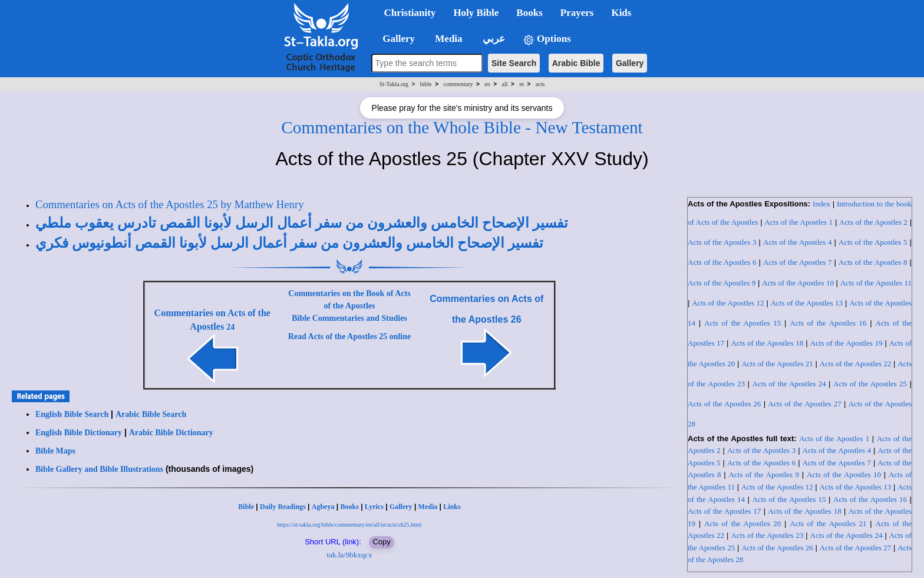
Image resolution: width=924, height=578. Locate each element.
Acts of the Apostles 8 (873, 262)
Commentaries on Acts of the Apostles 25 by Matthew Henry (169, 204)
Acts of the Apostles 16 (828, 323)
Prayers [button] (577, 13)
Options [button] (547, 39)
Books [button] (529, 13)
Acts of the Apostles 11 (876, 283)
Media (428, 507)
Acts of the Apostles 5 (873, 242)
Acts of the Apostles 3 (722, 242)
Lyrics (374, 507)
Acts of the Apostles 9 (722, 283)
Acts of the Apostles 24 (789, 384)
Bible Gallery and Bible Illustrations (99, 469)
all (505, 84)
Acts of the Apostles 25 (870, 384)
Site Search (514, 63)
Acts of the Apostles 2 (873, 222)
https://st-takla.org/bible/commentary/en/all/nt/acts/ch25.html (349, 525)
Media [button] (448, 39)
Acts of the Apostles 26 (724, 404)
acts (540, 84)
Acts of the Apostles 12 (728, 303)
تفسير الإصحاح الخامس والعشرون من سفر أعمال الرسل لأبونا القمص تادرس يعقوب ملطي (302, 223)
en (487, 84)
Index (821, 204)
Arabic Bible (576, 63)
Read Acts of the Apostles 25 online (349, 336)
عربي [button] (493, 39)
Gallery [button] (395, 39)
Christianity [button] (410, 13)
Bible (246, 507)
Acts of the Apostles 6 (722, 262)
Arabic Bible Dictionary (171, 433)
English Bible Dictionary (79, 433)
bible (426, 84)
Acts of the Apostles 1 (798, 222)
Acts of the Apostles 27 (804, 404)
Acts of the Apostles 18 (767, 343)
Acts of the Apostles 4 (798, 242)
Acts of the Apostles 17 (724, 511)
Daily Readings (283, 507)
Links (452, 507)
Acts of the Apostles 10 (798, 283)
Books (349, 507)
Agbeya (323, 507)
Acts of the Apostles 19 (847, 343)
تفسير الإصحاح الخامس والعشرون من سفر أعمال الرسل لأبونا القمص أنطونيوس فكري (289, 243)
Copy (381, 542)
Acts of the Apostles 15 (742, 323)
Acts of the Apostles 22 (856, 364)
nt (522, 84)
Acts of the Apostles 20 (742, 523)
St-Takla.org (394, 84)
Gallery (630, 63)
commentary (458, 84)
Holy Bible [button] (476, 13)
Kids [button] (621, 13)
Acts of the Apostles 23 (767, 535)
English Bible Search (72, 414)
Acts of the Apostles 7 (798, 262)
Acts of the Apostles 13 (807, 303)
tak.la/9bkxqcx (350, 555)
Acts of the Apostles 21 (777, 364)
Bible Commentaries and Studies (349, 318)
